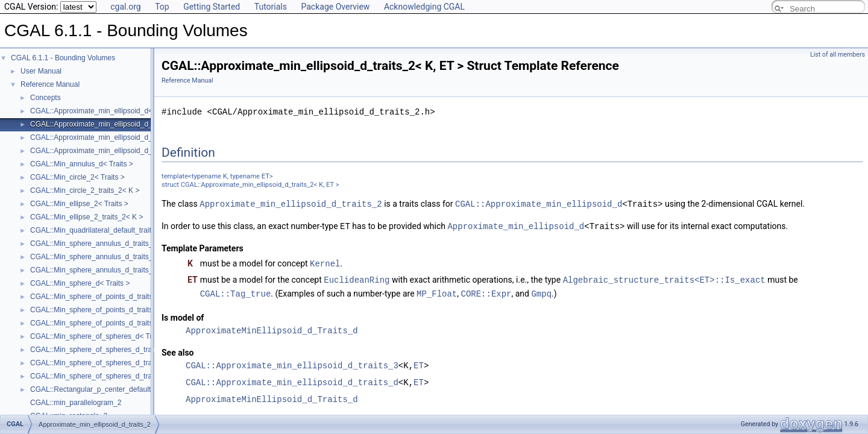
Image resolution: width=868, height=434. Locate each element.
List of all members (838, 55)
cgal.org (125, 7)
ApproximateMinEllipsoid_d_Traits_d (272, 328)
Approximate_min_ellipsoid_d (516, 225)
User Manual (41, 71)
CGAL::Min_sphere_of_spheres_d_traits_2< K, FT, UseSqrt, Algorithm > (146, 350)
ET (266, 176)
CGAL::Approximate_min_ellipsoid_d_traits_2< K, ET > (118, 124)
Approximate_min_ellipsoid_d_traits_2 (291, 203)
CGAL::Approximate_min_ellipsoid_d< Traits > (104, 111)
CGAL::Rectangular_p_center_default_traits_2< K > (113, 389)
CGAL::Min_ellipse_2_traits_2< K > (86, 217)
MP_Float (437, 291)
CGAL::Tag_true (236, 291)
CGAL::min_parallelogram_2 (76, 403)
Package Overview (335, 7)
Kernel (325, 262)
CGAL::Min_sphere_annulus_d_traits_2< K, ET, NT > (115, 244)
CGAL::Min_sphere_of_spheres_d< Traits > (100, 336)
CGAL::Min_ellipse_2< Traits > (79, 204)
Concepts (46, 98)
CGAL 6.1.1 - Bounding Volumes (63, 58)
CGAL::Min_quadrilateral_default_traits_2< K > (105, 230)
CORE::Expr (486, 291)
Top (162, 7)
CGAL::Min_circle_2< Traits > (77, 177)
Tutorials (271, 7)
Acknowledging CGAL (424, 7)
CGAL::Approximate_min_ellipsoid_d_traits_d (292, 379)
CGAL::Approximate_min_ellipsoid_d (539, 203)
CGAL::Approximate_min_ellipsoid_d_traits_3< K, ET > (118, 137)
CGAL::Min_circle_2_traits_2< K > (85, 190)
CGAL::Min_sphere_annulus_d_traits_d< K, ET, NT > (115, 270)
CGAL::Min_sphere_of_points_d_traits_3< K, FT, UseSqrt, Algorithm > (142, 310)
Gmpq (541, 291)
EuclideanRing (357, 278)
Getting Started (212, 7)
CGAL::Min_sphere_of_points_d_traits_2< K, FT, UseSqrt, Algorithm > (142, 297)
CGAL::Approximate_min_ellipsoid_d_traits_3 (292, 363)
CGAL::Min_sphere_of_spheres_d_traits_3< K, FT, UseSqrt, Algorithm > (146, 363)
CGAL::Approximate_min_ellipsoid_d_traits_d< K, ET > (118, 151)
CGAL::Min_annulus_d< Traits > (82, 164)
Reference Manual (50, 84)
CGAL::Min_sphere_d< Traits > (80, 283)
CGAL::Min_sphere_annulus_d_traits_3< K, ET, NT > (115, 257)
